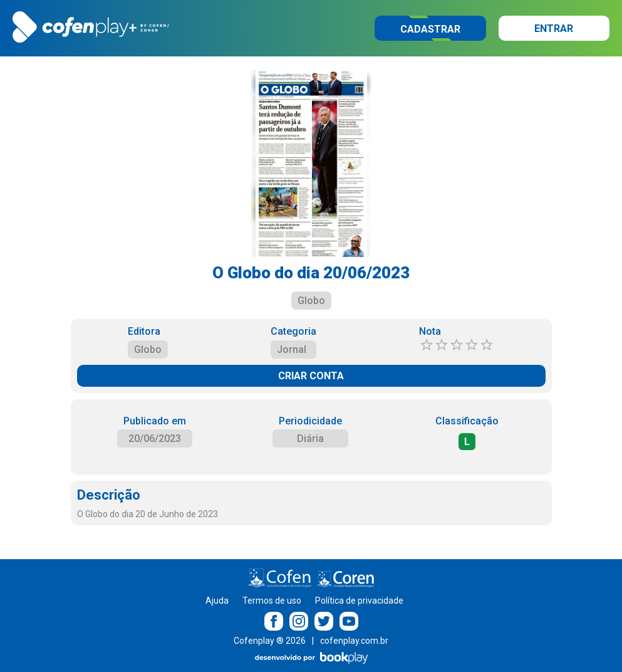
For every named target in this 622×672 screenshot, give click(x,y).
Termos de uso (272, 601)
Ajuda (217, 601)
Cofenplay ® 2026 (270, 641)
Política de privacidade (359, 601)
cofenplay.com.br (354, 641)
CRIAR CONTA (311, 376)
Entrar (554, 29)
